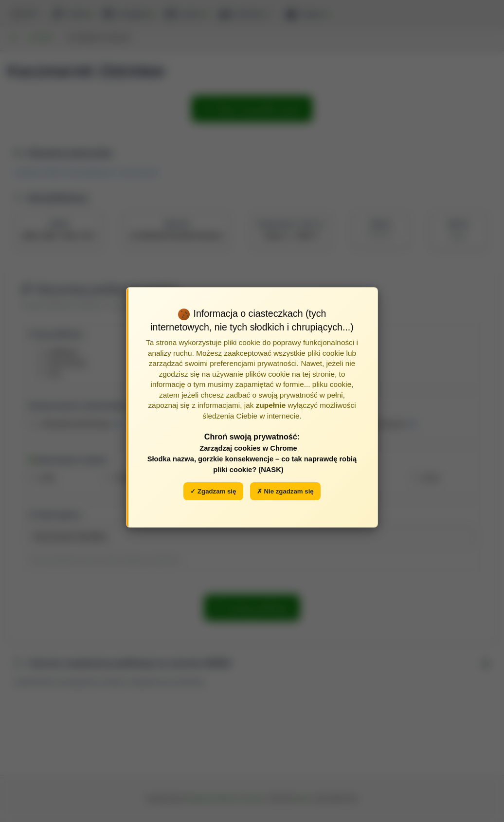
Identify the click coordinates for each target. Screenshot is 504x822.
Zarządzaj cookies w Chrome (248, 448)
